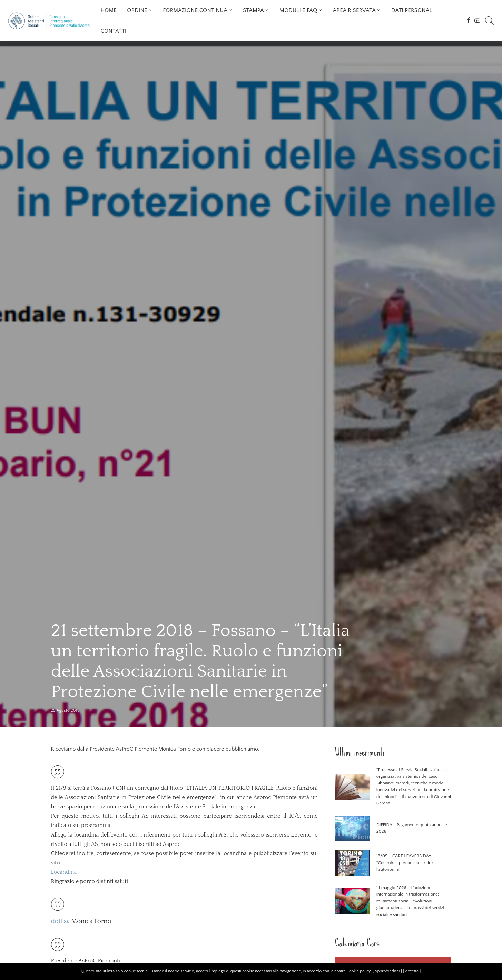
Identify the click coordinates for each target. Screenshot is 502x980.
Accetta (412, 971)
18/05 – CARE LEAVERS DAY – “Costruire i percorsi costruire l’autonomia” (406, 863)
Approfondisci (387, 971)
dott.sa (61, 921)
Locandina (64, 872)
